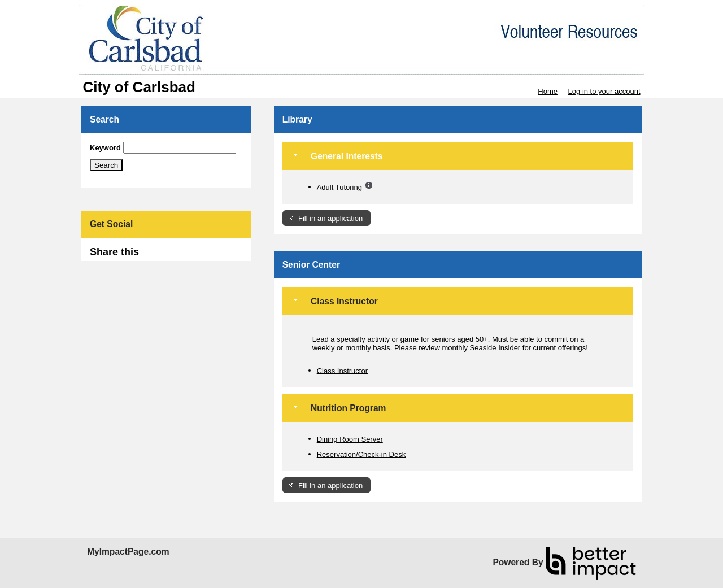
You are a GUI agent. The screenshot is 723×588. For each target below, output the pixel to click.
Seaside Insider (495, 348)
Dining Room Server (350, 439)
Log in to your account (604, 91)
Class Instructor (342, 370)
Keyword (105, 148)
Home (548, 91)
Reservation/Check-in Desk (361, 454)
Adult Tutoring (339, 187)
